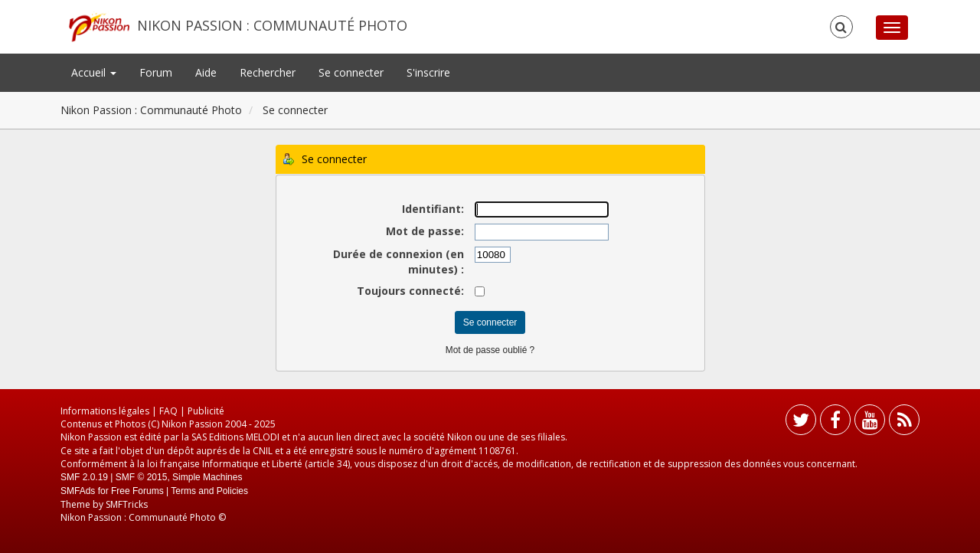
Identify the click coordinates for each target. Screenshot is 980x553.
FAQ (168, 411)
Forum (156, 72)
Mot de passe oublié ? (490, 350)
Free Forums (137, 491)
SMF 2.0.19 (84, 477)
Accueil (94, 72)
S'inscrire (428, 72)
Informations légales (105, 411)
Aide (206, 72)
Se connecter (351, 72)
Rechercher (268, 72)
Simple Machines (207, 477)
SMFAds (78, 491)
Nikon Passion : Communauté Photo (272, 25)
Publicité (206, 411)
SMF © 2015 (142, 477)
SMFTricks (127, 504)
